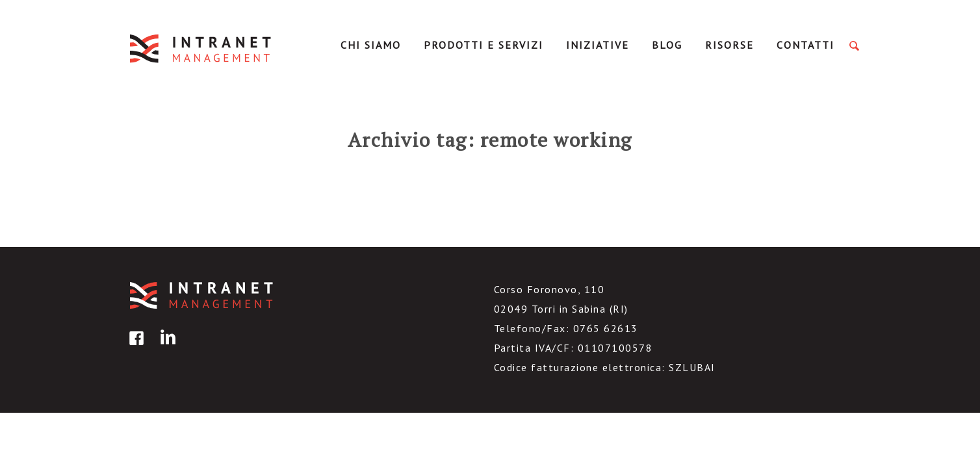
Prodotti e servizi (484, 45)
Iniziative (598, 45)
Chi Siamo (371, 45)
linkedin (166, 347)
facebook (135, 347)
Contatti (806, 45)
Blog (667, 45)
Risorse (729, 45)
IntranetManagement (201, 48)
